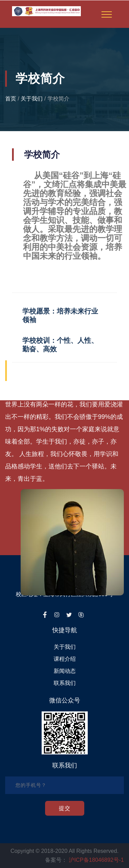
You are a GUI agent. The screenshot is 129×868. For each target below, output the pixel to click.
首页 (11, 99)
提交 (65, 808)
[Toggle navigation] (107, 14)
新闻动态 (65, 671)
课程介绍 (65, 659)
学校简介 (58, 99)
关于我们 (32, 99)
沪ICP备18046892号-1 (96, 860)
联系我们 (65, 683)
